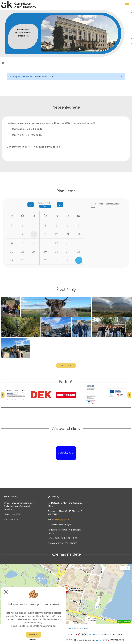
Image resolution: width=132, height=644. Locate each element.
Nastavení (33, 639)
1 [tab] (80, 49)
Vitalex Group (95, 634)
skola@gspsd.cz (63, 519)
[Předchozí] (3, 395)
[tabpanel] (80, 33)
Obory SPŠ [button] (18, 135)
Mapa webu (73, 628)
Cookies (84, 628)
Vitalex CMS (101, 640)
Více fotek (66, 365)
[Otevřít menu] (127, 5)
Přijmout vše (33, 635)
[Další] (129, 395)
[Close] (121, 76)
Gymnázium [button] (18, 129)
